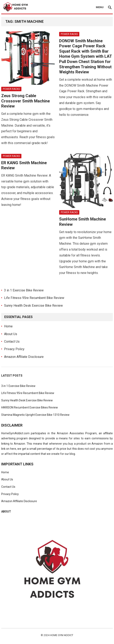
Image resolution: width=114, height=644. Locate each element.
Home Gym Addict (62, 635)
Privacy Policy (14, 349)
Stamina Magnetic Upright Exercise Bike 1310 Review (35, 415)
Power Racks (11, 89)
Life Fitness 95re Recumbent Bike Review (34, 298)
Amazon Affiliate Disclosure (24, 357)
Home (8, 326)
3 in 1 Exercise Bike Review (24, 290)
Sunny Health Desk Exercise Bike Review (33, 306)
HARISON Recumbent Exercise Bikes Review (30, 407)
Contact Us (12, 342)
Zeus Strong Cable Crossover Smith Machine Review (25, 101)
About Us (11, 334)
